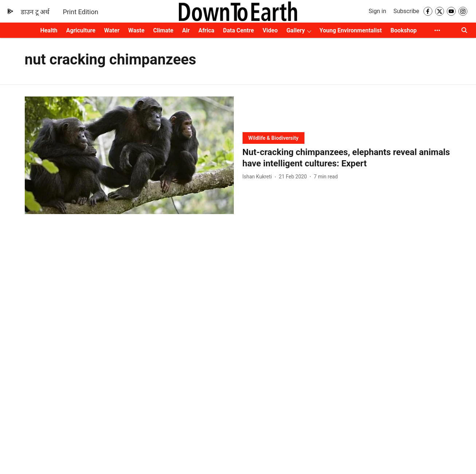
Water (112, 30)
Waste (136, 30)
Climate (163, 30)
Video (270, 30)
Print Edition (80, 12)
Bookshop (404, 30)
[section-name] (274, 138)
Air (186, 30)
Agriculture (81, 30)
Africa (206, 30)
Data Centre (238, 30)
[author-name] (259, 177)
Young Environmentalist (351, 30)
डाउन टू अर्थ (35, 12)
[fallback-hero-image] (129, 155)
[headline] (347, 158)
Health (49, 30)
